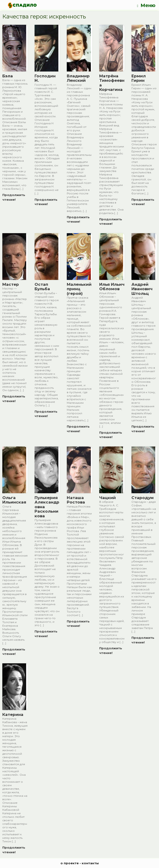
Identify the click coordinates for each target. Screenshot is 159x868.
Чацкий (108, 498)
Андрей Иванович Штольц (142, 289)
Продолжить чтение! (14, 197)
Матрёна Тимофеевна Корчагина (112, 83)
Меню (146, 5)
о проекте (70, 863)
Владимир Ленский (78, 78)
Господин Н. (45, 78)
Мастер (11, 284)
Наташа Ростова (76, 500)
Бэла (8, 76)
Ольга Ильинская (14, 500)
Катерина (13, 714)
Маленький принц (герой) (79, 289)
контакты (90, 863)
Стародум (143, 498)
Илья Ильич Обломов (112, 287)
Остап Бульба (42, 287)
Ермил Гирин (139, 78)
